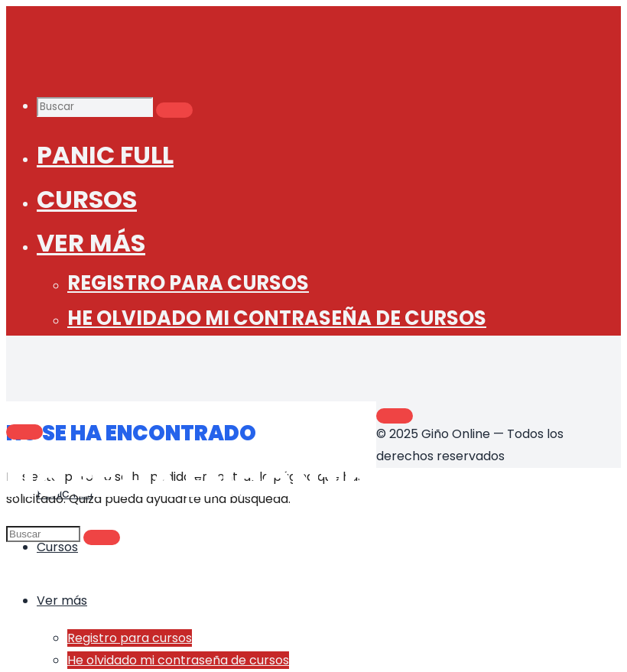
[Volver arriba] (395, 416)
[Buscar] (174, 110)
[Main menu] (24, 432)
